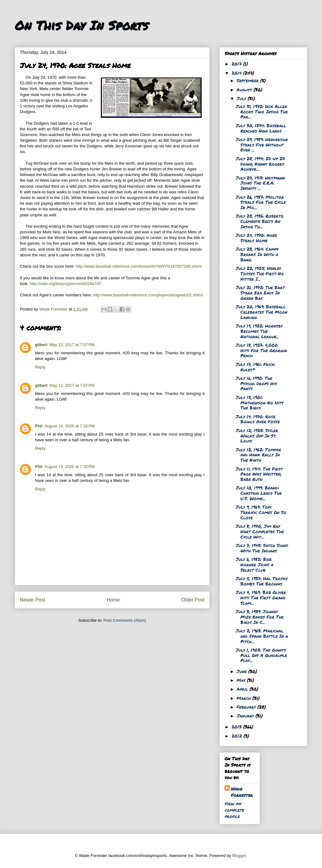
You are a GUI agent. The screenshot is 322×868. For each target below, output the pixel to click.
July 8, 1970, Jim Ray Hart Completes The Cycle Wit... (260, 531)
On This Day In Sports (82, 25)
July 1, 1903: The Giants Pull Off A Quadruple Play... (261, 655)
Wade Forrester (242, 792)
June (242, 671)
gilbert (41, 345)
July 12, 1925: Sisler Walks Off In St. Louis (257, 436)
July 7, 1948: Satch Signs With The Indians (262, 548)
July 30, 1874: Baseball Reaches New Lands (261, 128)
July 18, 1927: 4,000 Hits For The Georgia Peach (261, 350)
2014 (237, 73)
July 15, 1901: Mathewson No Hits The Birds (260, 403)
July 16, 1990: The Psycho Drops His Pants (256, 383)
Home (113, 600)
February (247, 707)
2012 (238, 736)
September (248, 80)
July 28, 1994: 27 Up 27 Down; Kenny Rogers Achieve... (260, 164)
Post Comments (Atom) (125, 620)
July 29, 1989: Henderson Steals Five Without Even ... (262, 145)
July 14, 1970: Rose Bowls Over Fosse (258, 419)
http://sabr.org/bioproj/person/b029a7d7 (65, 284)
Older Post (193, 600)
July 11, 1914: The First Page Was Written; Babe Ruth (259, 474)
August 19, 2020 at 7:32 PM (69, 426)
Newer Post (33, 600)
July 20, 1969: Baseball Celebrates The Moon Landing (262, 312)
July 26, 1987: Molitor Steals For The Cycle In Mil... (261, 202)
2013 (237, 727)
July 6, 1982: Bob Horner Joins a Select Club (255, 564)
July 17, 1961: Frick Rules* (255, 367)
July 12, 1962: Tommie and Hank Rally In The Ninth (258, 455)
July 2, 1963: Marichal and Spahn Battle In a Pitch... (262, 636)
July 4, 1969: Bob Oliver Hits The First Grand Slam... (261, 597)
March (244, 698)
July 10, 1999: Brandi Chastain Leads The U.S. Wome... (259, 493)
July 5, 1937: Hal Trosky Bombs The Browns (262, 581)
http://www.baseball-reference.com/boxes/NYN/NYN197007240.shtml (139, 266)
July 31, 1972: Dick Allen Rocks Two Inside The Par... (262, 111)
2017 (237, 64)
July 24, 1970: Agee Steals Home (256, 238)
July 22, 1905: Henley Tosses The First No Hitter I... (260, 273)
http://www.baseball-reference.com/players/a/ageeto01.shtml (148, 295)
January (246, 716)
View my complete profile (234, 810)
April (243, 689)
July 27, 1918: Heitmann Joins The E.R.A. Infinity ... (260, 183)
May (242, 680)
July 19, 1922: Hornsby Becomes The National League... (259, 331)
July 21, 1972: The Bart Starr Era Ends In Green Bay (260, 293)
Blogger (239, 856)
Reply (40, 367)
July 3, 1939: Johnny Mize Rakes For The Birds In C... (260, 617)
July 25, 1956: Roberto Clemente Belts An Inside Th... (260, 221)
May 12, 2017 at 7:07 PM (72, 345)
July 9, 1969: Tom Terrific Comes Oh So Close (261, 512)
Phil (39, 426)
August (245, 89)
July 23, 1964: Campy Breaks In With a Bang (257, 254)
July (242, 98)
